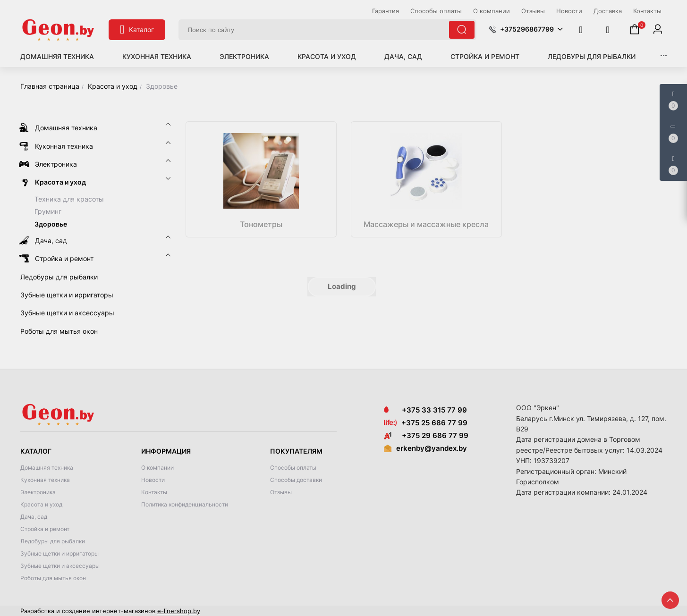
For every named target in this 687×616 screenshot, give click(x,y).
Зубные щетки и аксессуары (60, 566)
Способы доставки (296, 480)
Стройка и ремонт (485, 56)
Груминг (48, 211)
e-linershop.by (179, 611)
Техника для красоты (69, 199)
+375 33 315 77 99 (425, 410)
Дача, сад (403, 56)
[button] (526, 29)
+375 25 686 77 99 (434, 423)
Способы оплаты (293, 468)
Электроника (244, 56)
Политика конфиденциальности (185, 504)
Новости (153, 480)
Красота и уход (327, 56)
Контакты (154, 492)
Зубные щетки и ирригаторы (59, 553)
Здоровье (51, 224)
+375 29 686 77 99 (426, 435)
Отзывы (281, 492)
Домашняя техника (57, 56)
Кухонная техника (157, 56)
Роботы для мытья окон (53, 578)
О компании (157, 468)
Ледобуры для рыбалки (592, 56)
